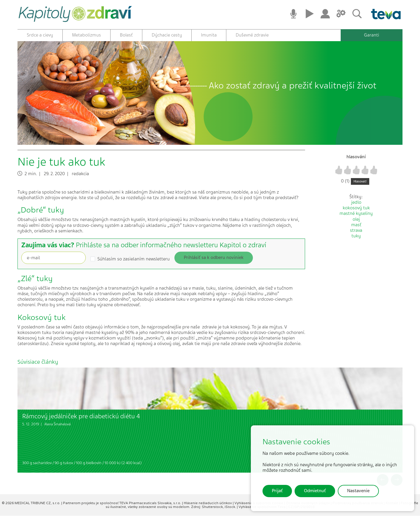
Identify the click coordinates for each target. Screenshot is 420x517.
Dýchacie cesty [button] (167, 35)
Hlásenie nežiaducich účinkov (208, 504)
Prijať (277, 491)
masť (356, 226)
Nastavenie (358, 491)
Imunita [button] (209, 35)
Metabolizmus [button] (86, 35)
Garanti (372, 35)
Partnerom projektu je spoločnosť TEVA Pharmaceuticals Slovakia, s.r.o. (123, 504)
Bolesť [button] (126, 35)
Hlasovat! (360, 182)
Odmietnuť (315, 491)
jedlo (356, 203)
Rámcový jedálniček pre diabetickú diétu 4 (81, 417)
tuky (356, 237)
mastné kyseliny (356, 215)
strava (356, 231)
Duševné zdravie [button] (252, 35)
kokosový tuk (356, 209)
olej (356, 220)
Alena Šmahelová (57, 425)
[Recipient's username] (54, 259)
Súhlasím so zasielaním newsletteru (134, 260)
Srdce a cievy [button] (40, 35)
